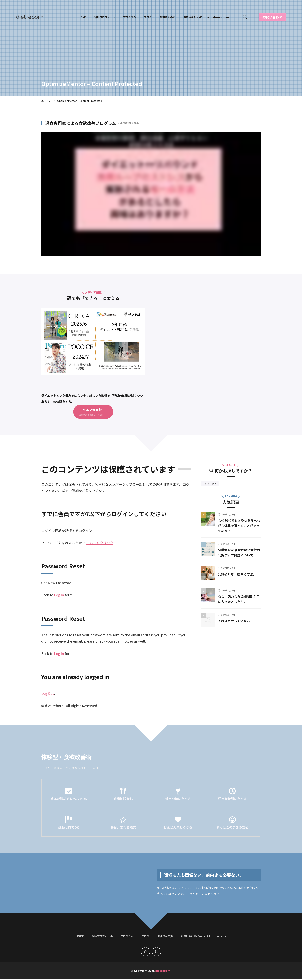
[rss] (156, 952)
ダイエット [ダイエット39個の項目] (212, 484)
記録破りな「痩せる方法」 (240, 580)
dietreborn (30, 17)
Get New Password (56, 583)
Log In (59, 595)
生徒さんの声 (168, 17)
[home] (146, 952)
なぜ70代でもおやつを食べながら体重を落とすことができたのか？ (238, 526)
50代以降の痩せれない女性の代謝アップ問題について (238, 556)
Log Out (48, 694)
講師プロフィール (105, 17)
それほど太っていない (236, 626)
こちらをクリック (100, 543)
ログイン (85, 531)
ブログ (148, 17)
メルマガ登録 (92, 410)
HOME (82, 17)
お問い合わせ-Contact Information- (206, 17)
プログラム (130, 17)
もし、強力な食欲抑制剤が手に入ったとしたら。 (238, 605)
